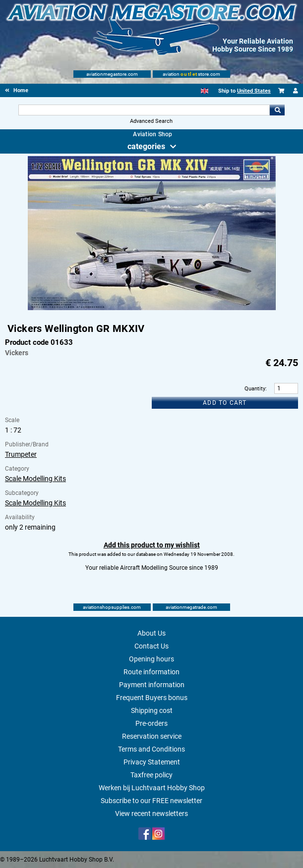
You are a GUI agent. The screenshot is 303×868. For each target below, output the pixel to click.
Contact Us (151, 646)
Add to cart (225, 403)
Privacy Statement (152, 762)
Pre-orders (151, 723)
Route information (151, 672)
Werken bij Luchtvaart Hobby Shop (152, 788)
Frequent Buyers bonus (152, 698)
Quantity (255, 389)
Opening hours (151, 659)
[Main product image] (152, 308)
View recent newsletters (151, 814)
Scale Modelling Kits (35, 479)
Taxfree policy (151, 775)
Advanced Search (151, 121)
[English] (205, 91)
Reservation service (152, 736)
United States (254, 91)
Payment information (152, 685)
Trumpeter (21, 454)
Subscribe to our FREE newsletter (151, 801)
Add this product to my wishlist (152, 545)
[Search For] (144, 110)
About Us (151, 633)
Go (277, 110)
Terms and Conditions (151, 749)
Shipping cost (152, 710)
